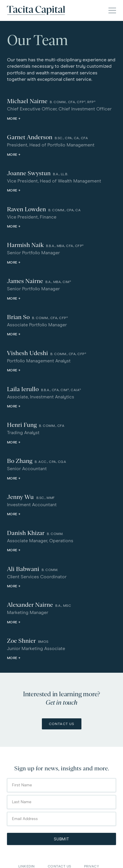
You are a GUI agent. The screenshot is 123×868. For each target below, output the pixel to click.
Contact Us (62, 724)
